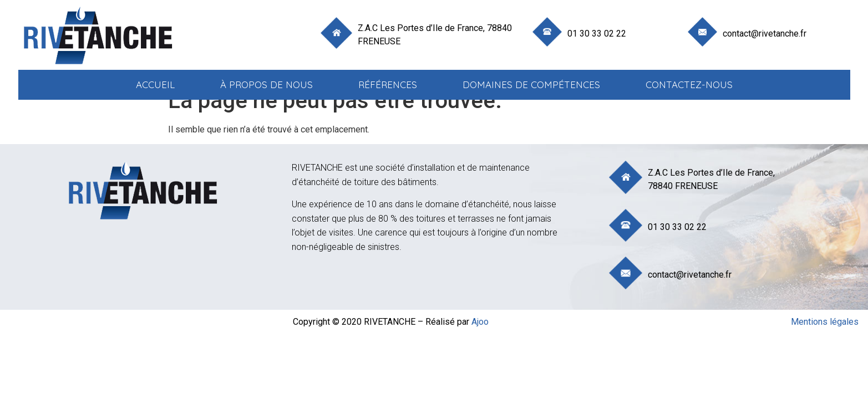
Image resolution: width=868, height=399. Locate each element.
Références (388, 85)
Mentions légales (825, 322)
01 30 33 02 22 (597, 34)
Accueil (155, 85)
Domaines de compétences (531, 85)
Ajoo (480, 322)
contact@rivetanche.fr (765, 34)
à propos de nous (267, 85)
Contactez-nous (689, 85)
